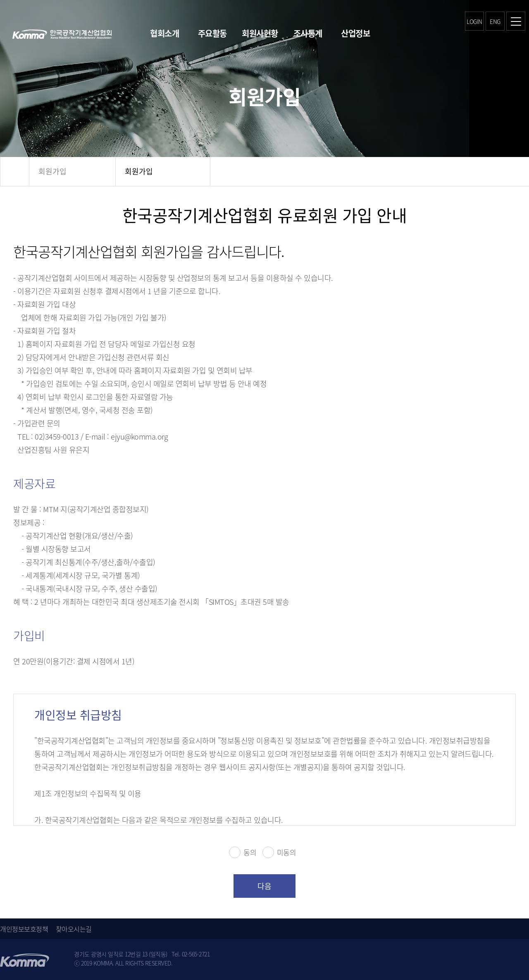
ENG (495, 21)
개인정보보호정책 (24, 929)
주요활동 (212, 33)
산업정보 (355, 33)
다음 (264, 886)
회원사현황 (260, 33)
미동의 (279, 852)
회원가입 (52, 171)
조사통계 (308, 33)
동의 (243, 852)
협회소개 (164, 33)
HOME (15, 171)
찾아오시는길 (74, 929)
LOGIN (474, 21)
